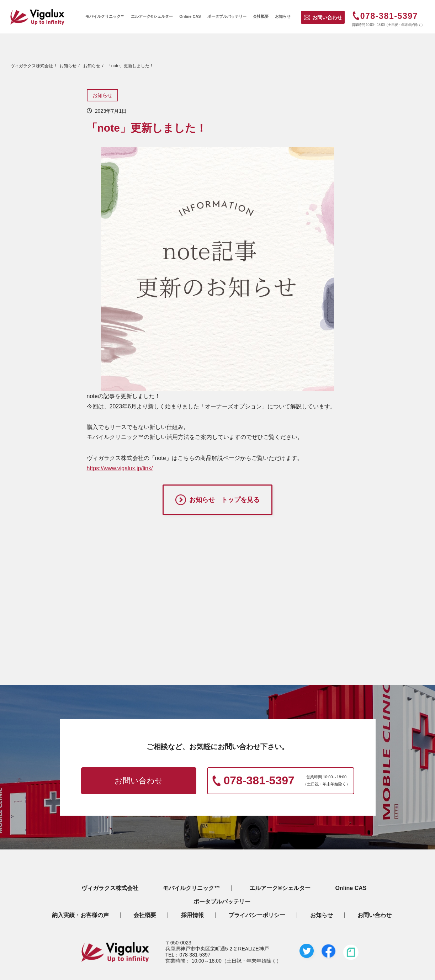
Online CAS (351, 888)
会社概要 (145, 915)
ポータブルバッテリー (222, 902)
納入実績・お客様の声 (80, 915)
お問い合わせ (327, 17)
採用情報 (192, 915)
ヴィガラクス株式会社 (110, 888)
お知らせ (102, 95)
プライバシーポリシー (257, 915)
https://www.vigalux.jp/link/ (120, 468)
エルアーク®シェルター (280, 888)
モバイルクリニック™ (191, 888)
